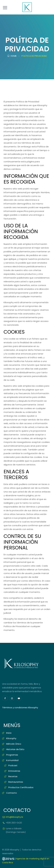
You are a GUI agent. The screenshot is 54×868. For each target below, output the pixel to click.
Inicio (9, 733)
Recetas (13, 776)
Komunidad (12, 760)
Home (12, 56)
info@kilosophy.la (14, 817)
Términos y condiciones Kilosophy (20, 707)
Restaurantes (16, 782)
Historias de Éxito (15, 749)
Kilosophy (11, 738)
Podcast (13, 765)
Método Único (14, 744)
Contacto (12, 793)
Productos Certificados (21, 787)
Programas (12, 755)
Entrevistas (14, 771)
